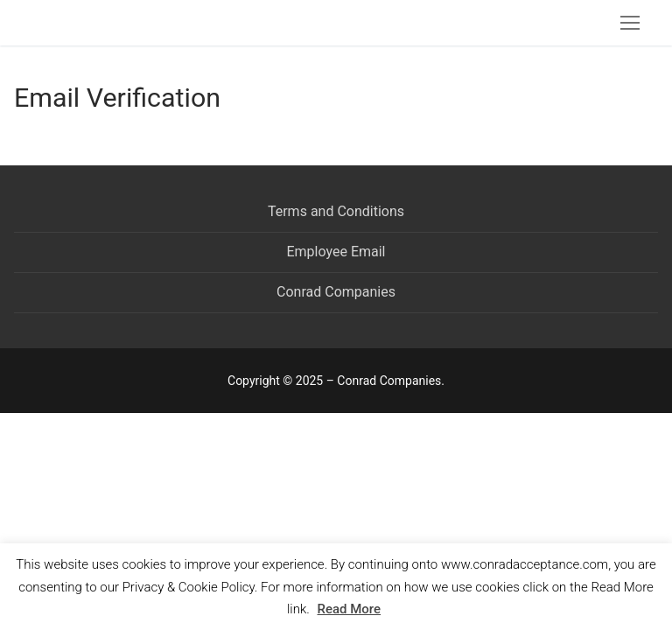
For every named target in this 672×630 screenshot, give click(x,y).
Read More (350, 609)
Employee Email (336, 252)
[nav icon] (630, 23)
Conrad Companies (336, 292)
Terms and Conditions (336, 211)
